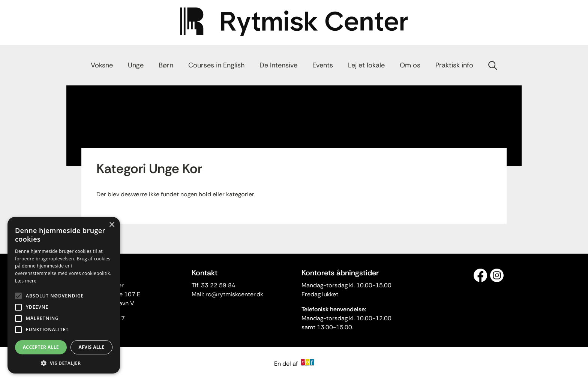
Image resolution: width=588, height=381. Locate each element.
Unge (136, 65)
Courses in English (216, 65)
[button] (64, 363)
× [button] (112, 225)
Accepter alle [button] (41, 347)
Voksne (102, 65)
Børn (166, 65)
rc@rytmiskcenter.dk (234, 294)
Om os (410, 65)
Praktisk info (454, 65)
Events (323, 65)
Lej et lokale (366, 65)
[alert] (64, 295)
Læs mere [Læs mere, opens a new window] (26, 281)
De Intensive (278, 65)
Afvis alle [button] (91, 347)
